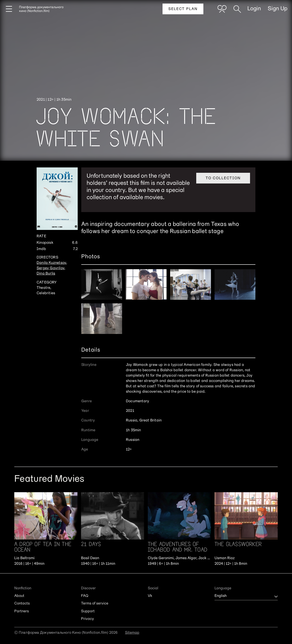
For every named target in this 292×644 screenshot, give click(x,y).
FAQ (85, 596)
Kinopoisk (45, 243)
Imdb (41, 249)
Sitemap (132, 633)
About (19, 596)
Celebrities (46, 293)
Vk (150, 596)
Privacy (88, 619)
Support (88, 611)
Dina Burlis (46, 274)
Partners (22, 611)
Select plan (183, 9)
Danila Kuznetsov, (52, 263)
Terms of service (95, 604)
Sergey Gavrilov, (51, 268)
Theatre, (44, 288)
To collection (223, 178)
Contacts (22, 604)
